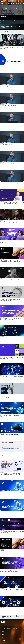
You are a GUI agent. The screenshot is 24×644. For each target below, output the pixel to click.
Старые (11, 21)
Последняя (3, 617)
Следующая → (10, 616)
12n (3, 622)
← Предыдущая (4, 616)
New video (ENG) (19, 23)
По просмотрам (17, 21)
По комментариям (4, 23)
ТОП (4, 21)
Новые (7, 21)
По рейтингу (12, 23)
